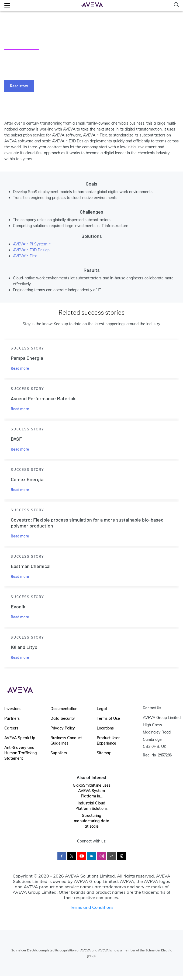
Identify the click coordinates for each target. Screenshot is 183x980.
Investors (12, 709)
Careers (11, 728)
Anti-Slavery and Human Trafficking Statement (21, 753)
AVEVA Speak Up (20, 738)
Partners (12, 718)
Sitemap (104, 753)
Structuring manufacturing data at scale (92, 821)
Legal (102, 709)
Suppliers (59, 753)
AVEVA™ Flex (25, 256)
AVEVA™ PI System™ (32, 244)
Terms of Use (108, 718)
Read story (19, 86)
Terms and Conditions (92, 907)
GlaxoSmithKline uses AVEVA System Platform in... (92, 791)
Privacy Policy (63, 728)
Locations (105, 728)
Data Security (63, 718)
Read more (20, 368)
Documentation (64, 709)
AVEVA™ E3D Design (31, 250)
